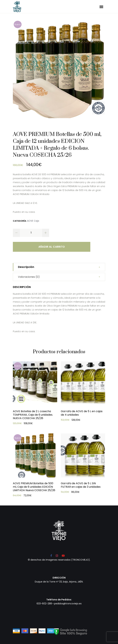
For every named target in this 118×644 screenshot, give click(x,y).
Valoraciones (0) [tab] (29, 277)
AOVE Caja (33, 221)
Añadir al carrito (52, 247)
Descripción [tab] (26, 267)
